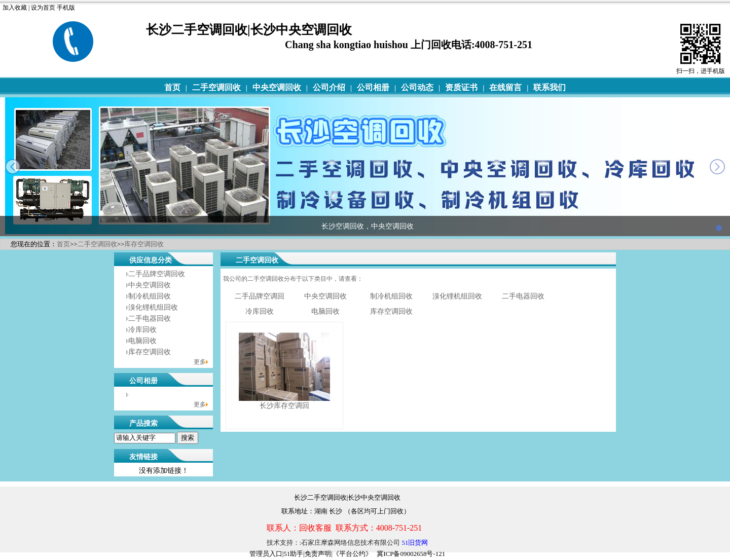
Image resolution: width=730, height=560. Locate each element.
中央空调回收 (277, 87)
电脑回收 (142, 341)
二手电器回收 (150, 319)
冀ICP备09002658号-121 (411, 554)
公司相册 (373, 87)
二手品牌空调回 (260, 296)
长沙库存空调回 (284, 406)
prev (13, 167)
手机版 (66, 8)
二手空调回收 (216, 87)
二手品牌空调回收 (157, 274)
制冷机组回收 (150, 296)
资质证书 (461, 87)
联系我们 (550, 87)
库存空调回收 (144, 244)
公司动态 (417, 87)
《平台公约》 (352, 554)
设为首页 (43, 8)
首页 (172, 87)
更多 (200, 362)
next (717, 167)
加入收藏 (15, 8)
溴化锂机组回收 (153, 307)
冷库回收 (142, 330)
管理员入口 (266, 554)
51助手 (293, 554)
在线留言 (505, 87)
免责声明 (318, 554)
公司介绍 (329, 87)
